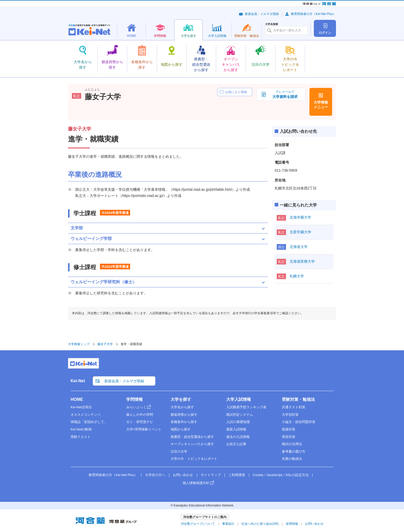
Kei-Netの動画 (81, 429)
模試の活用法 (292, 444)
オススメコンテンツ (86, 415)
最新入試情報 (236, 429)
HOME (77, 399)
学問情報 (134, 399)
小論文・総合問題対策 (299, 422)
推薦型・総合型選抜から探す (192, 437)
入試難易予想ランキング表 (246, 407)
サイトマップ (211, 475)
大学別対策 (290, 415)
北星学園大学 (300, 232)
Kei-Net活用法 (81, 407)
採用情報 (292, 524)
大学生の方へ (155, 475)
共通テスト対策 (294, 407)
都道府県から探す (184, 415)
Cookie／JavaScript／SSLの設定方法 (281, 475)
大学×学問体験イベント (144, 429)
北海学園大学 (300, 217)
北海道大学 (299, 247)
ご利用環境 (237, 475)
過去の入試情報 (238, 437)
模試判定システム (240, 415)
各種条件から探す (184, 422)
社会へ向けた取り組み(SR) (260, 524)
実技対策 (289, 437)
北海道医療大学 (302, 261)
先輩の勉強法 (292, 459)
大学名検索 (272, 24)
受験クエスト (81, 437)
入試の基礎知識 (238, 422)
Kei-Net (78, 381)
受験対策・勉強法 (298, 399)
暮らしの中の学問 (140, 415)
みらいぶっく (136, 407)
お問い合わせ (183, 475)
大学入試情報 (239, 399)
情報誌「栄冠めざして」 (89, 422)
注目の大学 (179, 451)
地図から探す (181, 429)
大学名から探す (182, 407)
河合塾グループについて (198, 524)
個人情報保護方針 (196, 483)
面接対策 (289, 429)
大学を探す (181, 399)
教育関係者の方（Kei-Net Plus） (313, 14)
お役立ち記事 (236, 444)
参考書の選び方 (294, 451)
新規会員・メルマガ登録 (262, 14)
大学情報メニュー (321, 105)
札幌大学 (297, 276)
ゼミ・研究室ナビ (140, 422)
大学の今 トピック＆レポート (194, 459)
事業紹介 (228, 524)
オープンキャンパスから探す (192, 444)
